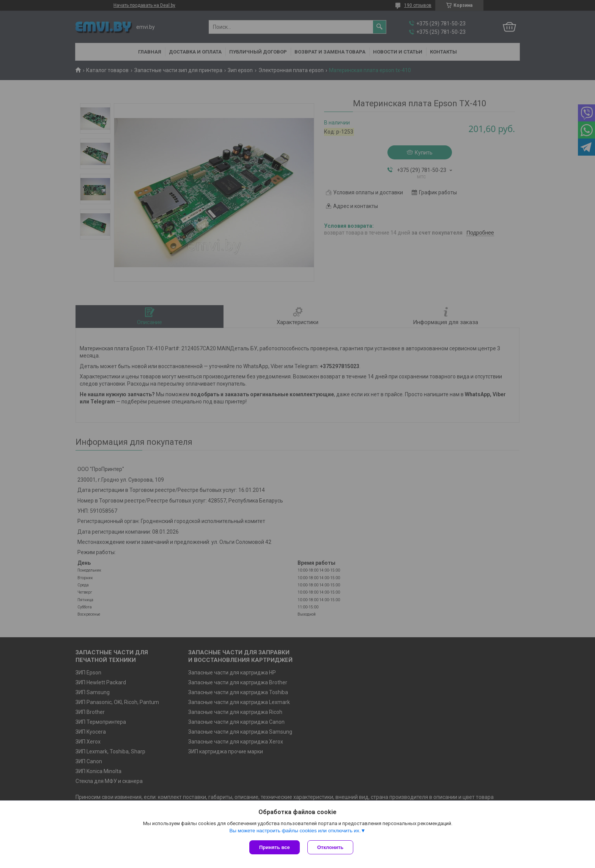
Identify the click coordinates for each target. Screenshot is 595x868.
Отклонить (330, 847)
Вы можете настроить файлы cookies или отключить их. (295, 831)
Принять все (275, 847)
